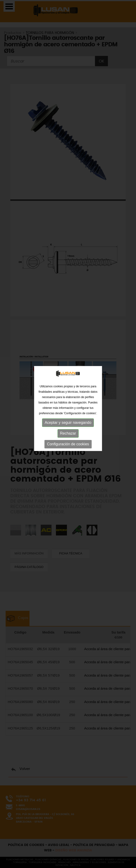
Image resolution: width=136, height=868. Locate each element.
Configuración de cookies (68, 437)
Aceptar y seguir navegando (68, 415)
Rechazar (68, 426)
